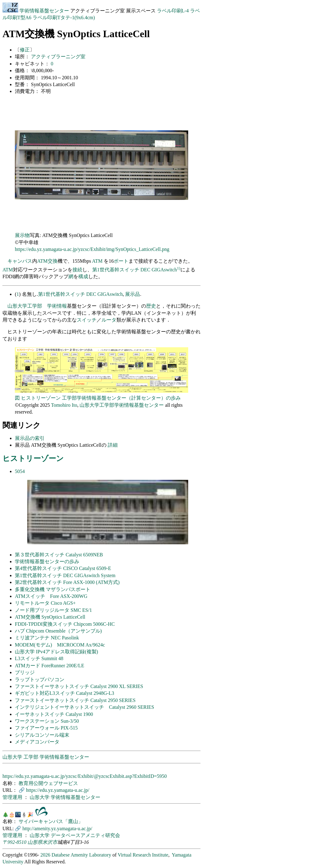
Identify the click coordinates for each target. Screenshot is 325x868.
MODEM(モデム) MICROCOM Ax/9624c (60, 645)
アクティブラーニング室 (58, 57)
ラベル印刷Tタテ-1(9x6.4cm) (64, 18)
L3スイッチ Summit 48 (39, 658)
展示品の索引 (30, 438)
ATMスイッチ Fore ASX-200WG (51, 596)
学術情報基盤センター (36, 11)
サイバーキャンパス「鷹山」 (51, 821)
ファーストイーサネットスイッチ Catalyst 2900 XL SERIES (79, 686)
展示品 (132, 294)
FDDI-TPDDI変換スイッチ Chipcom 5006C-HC (65, 624)
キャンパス (20, 261)
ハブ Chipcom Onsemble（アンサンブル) (58, 631)
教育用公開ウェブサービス (48, 783)
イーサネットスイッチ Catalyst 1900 (54, 714)
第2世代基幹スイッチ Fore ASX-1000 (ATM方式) (67, 582)
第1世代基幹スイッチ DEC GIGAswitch (135, 270)
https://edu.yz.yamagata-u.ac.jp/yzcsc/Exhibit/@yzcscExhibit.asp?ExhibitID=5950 (85, 776)
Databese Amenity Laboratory (81, 855)
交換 (53, 261)
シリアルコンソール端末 (42, 735)
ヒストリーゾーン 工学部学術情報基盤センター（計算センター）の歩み (101, 398)
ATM (42, 261)
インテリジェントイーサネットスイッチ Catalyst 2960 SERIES (84, 707)
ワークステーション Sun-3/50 (47, 721)
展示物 (22, 235)
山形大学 (40, 797)
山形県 (35, 842)
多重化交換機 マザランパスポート (53, 589)
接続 (77, 270)
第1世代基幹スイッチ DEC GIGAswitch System (65, 575)
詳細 (113, 445)
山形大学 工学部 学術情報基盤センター (46, 757)
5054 (20, 471)
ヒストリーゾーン (33, 458)
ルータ (109, 320)
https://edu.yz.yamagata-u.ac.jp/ (58, 790)
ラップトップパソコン (40, 679)
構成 (83, 276)
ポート (121, 261)
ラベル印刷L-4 (173, 11)
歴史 (151, 306)
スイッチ (87, 320)
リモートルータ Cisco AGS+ (45, 603)
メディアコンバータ (37, 742)
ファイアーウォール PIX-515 (46, 728)
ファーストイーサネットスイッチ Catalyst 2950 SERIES (75, 700)
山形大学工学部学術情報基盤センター (122, 405)
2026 (45, 855)
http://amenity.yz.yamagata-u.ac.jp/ (57, 829)
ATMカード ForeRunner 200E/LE (50, 666)
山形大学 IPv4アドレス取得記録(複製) (56, 652)
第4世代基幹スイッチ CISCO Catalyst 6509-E (63, 568)
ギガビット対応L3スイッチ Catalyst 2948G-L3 (65, 693)
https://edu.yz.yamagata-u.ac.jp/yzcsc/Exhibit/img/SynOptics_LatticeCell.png (92, 249)
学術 (52, 306)
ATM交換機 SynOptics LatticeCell (50, 617)
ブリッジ (25, 672)
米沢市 (50, 842)
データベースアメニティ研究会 (85, 835)
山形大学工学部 (25, 306)
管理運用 (13, 797)
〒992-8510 (14, 842)
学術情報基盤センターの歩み (47, 561)
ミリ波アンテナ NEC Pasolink (47, 638)
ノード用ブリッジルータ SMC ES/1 (53, 610)
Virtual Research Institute (143, 855)
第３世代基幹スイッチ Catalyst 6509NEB (59, 555)
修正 (25, 50)
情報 (62, 306)
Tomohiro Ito (64, 405)
